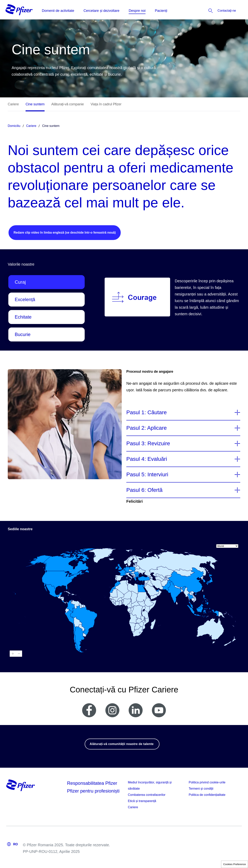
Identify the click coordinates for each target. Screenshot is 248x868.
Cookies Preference (235, 864)
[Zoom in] (13, 654)
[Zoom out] (19, 654)
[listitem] (216, 11)
